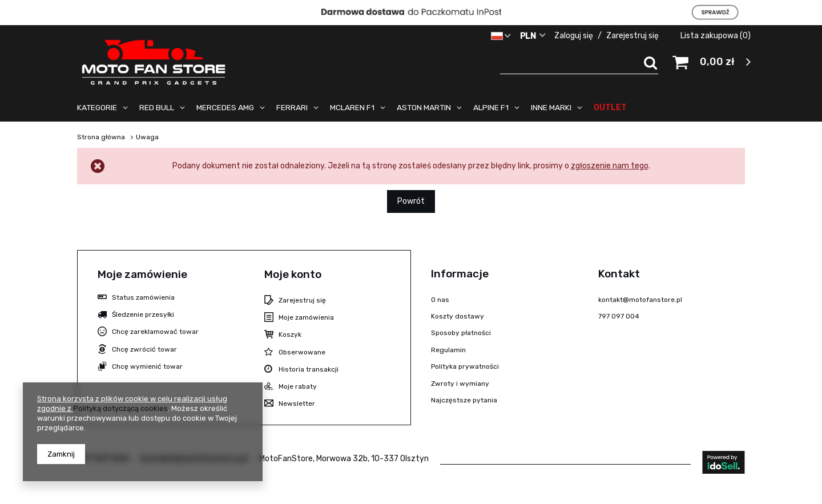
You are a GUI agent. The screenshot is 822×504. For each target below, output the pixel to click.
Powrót (411, 201)
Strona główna (101, 137)
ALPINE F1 (491, 107)
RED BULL (157, 107)
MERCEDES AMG (225, 107)
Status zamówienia (143, 297)
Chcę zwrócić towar (144, 349)
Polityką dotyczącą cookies (120, 408)
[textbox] (579, 63)
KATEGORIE (97, 107)
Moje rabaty (298, 386)
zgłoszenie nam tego (610, 166)
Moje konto (293, 274)
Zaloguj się (575, 36)
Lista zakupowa (716, 36)
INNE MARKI (551, 107)
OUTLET (610, 107)
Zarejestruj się (633, 36)
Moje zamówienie (142, 274)
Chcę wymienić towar (147, 366)
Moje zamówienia (306, 317)
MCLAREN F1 (352, 107)
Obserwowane (302, 352)
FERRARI (292, 107)
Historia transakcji (309, 369)
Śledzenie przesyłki (143, 315)
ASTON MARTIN (424, 107)
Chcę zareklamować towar (155, 332)
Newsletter (297, 404)
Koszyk (290, 334)
